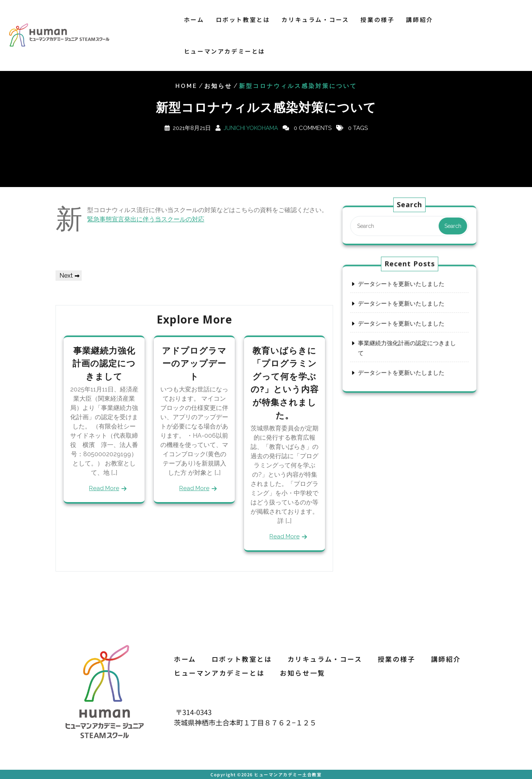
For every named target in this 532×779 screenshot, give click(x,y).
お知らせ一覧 (303, 673)
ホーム (194, 19)
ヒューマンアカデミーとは (225, 51)
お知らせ (218, 86)
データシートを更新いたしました (402, 285)
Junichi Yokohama (251, 128)
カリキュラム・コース (315, 19)
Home (186, 86)
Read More (104, 488)
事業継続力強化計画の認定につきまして (104, 363)
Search (451, 226)
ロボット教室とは (243, 19)
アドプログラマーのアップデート (194, 363)
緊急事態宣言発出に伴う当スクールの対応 (146, 219)
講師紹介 (419, 19)
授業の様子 (377, 19)
